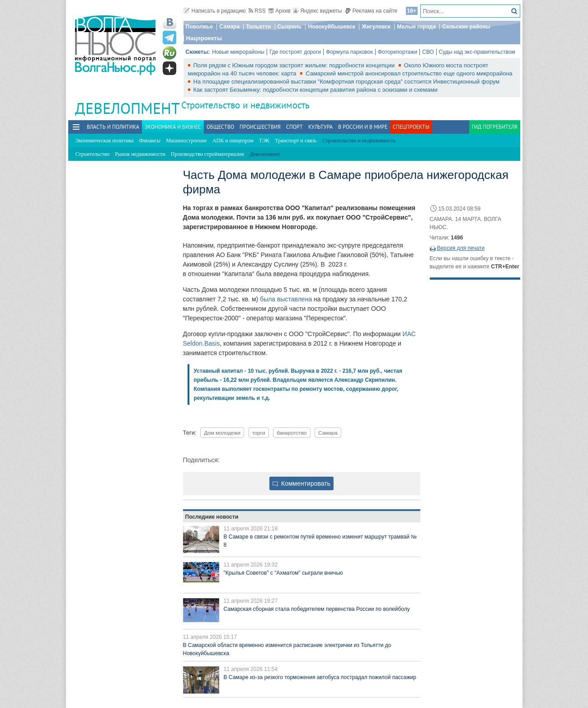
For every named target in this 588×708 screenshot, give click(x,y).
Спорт (294, 127)
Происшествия (260, 127)
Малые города (416, 27)
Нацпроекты (204, 38)
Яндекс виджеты (318, 11)
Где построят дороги (295, 52)
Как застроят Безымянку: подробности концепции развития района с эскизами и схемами (316, 90)
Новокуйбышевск (332, 27)
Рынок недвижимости (140, 154)
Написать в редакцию (215, 11)
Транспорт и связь (296, 141)
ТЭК (264, 141)
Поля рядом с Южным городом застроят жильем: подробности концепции (295, 65)
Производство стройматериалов (207, 154)
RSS (257, 11)
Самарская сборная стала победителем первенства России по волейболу (317, 609)
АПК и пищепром (233, 141)
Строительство (93, 154)
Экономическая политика (105, 141)
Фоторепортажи (397, 52)
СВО (428, 52)
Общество (220, 127)
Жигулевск (376, 27)
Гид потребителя (495, 127)
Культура (320, 127)
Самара (229, 27)
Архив (280, 11)
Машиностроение (186, 141)
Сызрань (290, 27)
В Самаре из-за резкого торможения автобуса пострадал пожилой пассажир (320, 677)
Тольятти (258, 27)
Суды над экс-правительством (477, 52)
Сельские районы (466, 27)
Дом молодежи (222, 433)
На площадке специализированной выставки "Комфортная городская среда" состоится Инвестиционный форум (347, 82)
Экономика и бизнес (173, 127)
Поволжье (199, 27)
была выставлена (286, 299)
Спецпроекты (411, 127)
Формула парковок (349, 52)
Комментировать (301, 483)
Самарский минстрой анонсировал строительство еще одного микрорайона (409, 73)
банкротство (292, 433)
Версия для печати (461, 248)
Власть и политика (113, 127)
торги (259, 433)
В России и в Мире (363, 127)
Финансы (150, 141)
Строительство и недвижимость (245, 105)
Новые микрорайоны (238, 52)
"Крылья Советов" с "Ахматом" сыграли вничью (283, 573)
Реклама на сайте (371, 11)
